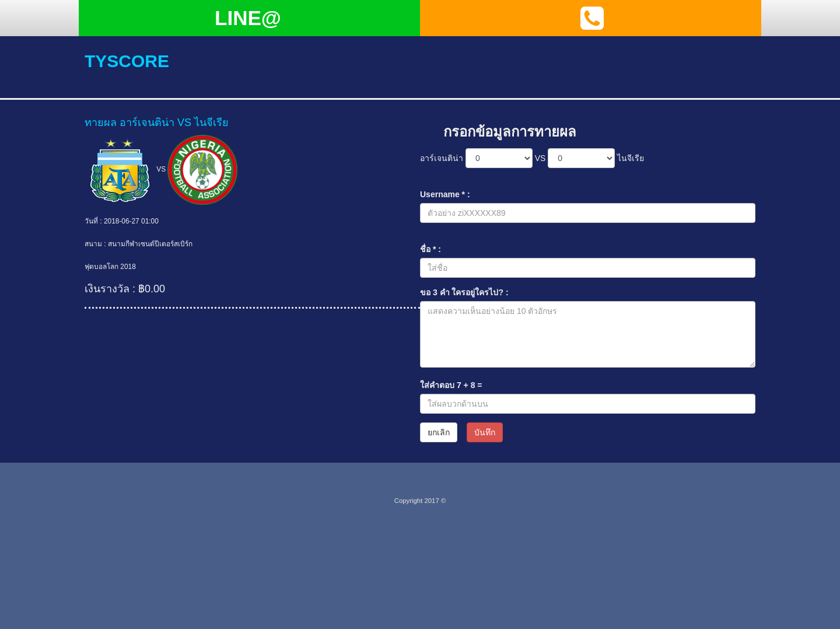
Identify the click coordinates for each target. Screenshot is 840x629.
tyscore (127, 61)
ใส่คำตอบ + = (451, 385)
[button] (592, 18)
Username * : (445, 194)
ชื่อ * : (430, 249)
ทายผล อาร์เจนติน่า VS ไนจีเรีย (157, 123)
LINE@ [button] (248, 18)
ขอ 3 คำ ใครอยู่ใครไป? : (464, 292)
